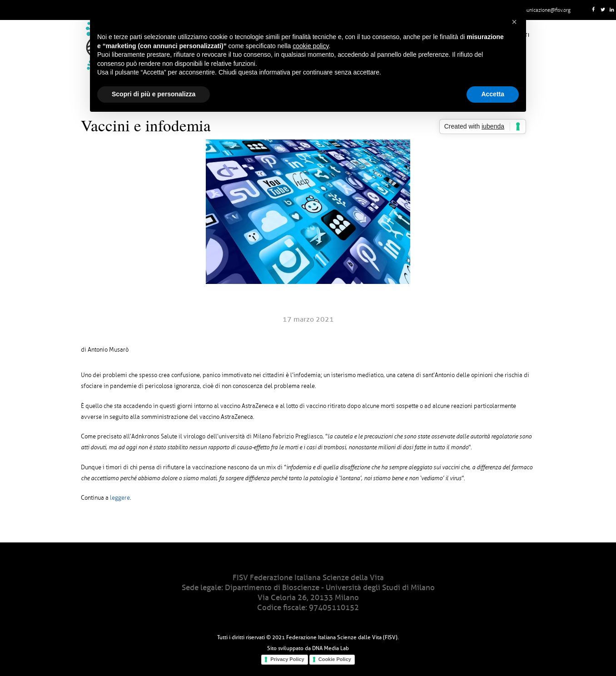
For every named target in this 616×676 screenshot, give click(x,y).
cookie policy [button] (310, 46)
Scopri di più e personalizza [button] (154, 94)
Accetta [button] (493, 94)
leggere (120, 498)
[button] (514, 22)
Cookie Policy (335, 659)
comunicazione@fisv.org (544, 10)
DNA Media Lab (330, 648)
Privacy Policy (287, 659)
